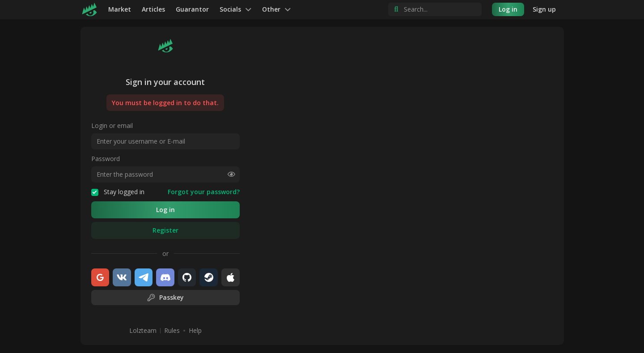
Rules (172, 331)
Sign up (544, 9)
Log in (508, 9)
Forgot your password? (204, 192)
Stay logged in (118, 192)
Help (195, 331)
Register (165, 230)
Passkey (165, 298)
